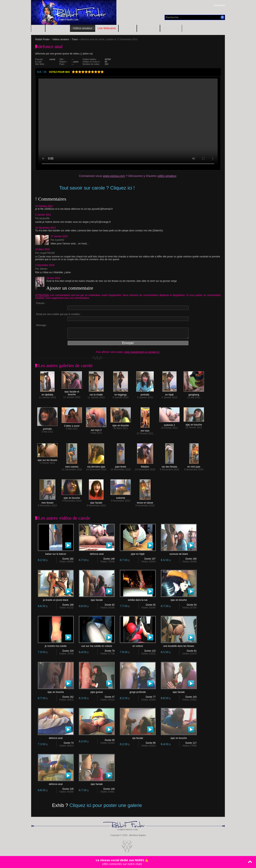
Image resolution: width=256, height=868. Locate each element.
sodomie (121, 497)
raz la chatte (96, 394)
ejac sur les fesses (47, 459)
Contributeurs (171, 28)
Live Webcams (107, 28)
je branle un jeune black (56, 599)
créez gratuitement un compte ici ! (142, 352)
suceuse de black (179, 553)
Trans (75, 39)
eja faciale (138, 737)
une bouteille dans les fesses (179, 645)
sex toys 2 (96, 429)
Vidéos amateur (83, 28)
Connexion (219, 5)
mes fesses (47, 502)
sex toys (145, 430)
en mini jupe (194, 466)
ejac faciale (96, 502)
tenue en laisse (145, 502)
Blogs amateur (148, 28)
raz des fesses (169, 466)
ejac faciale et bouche (72, 392)
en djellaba (47, 394)
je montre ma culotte (56, 645)
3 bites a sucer (72, 425)
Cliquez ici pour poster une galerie (106, 805)
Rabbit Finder (42, 39)
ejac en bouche (121, 424)
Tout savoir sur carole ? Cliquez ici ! (97, 188)
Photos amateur (58, 28)
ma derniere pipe (96, 466)
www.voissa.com (114, 176)
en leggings (121, 394)
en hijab (169, 394)
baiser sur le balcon (56, 553)
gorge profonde (138, 691)
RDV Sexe (127, 28)
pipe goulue (97, 691)
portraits (145, 394)
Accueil (38, 28)
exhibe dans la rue (138, 599)
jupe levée (121, 466)
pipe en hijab (138, 553)
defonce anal (97, 553)
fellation (145, 466)
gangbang (194, 394)
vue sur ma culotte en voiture (97, 645)
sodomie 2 (169, 424)
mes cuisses (72, 466)
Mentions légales (137, 835)
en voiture (138, 645)
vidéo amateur (167, 176)
